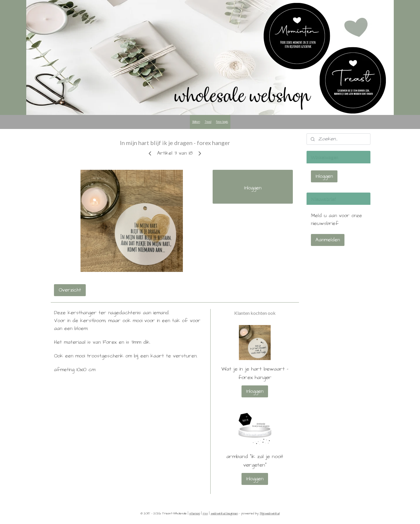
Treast (208, 122)
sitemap (195, 513)
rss (205, 513)
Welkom (196, 122)
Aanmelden (328, 240)
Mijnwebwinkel (270, 513)
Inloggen (253, 188)
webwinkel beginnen (224, 513)
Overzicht (70, 290)
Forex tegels (222, 122)
